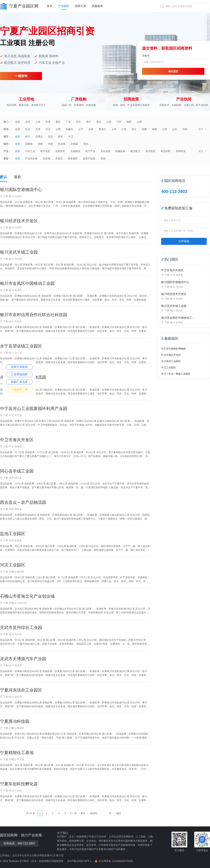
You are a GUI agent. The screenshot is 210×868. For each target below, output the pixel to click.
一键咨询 (21, 76)
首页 (50, 6)
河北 (78, 122)
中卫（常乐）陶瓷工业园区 (176, 374)
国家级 (29, 144)
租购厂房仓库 (19, 382)
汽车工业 (30, 151)
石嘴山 (39, 136)
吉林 (91, 129)
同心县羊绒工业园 (17, 471)
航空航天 (135, 151)
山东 (109, 122)
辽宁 (81, 129)
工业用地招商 (19, 374)
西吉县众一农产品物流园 (23, 502)
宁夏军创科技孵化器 (19, 784)
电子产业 (90, 151)
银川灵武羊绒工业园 (19, 252)
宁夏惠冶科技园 (15, 721)
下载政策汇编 (19, 389)
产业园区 (64, 6)
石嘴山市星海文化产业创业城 (27, 596)
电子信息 (45, 151)
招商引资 (80, 6)
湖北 (99, 122)
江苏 (119, 122)
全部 (17, 122)
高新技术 (60, 151)
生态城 (46, 159)
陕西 (129, 122)
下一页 (73, 813)
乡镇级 (74, 144)
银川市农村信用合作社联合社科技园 (34, 315)
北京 (28, 122)
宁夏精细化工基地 (17, 753)
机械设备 (120, 151)
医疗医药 (150, 151)
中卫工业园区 (169, 368)
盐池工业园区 (13, 534)
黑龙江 (102, 129)
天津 (48, 122)
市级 (50, 144)
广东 (68, 122)
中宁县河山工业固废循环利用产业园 (34, 408)
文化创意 (105, 151)
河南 (185, 129)
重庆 (58, 122)
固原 (61, 136)
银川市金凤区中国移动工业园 (27, 283)
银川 (28, 136)
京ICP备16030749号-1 (79, 861)
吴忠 (50, 136)
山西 (139, 122)
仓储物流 (75, 151)
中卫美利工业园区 (171, 361)
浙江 (89, 122)
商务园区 (73, 159)
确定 (119, 813)
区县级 (62, 144)
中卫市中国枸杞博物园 (173, 349)
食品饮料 (166, 151)
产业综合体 (31, 159)
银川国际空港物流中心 (21, 190)
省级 (40, 144)
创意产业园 (89, 159)
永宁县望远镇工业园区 (21, 346)
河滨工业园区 (13, 565)
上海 (38, 122)
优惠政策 (97, 6)
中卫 (71, 136)
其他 (86, 144)
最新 (17, 177)
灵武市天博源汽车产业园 (23, 659)
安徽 (144, 129)
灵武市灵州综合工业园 (21, 627)
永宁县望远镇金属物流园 (23, 377)
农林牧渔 (181, 151)
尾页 (83, 813)
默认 (3, 177)
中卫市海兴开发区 (17, 440)
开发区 (59, 159)
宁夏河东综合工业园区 (21, 690)
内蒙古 (69, 129)
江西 (164, 129)
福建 (154, 129)
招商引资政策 (19, 367)
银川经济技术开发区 (19, 221)
